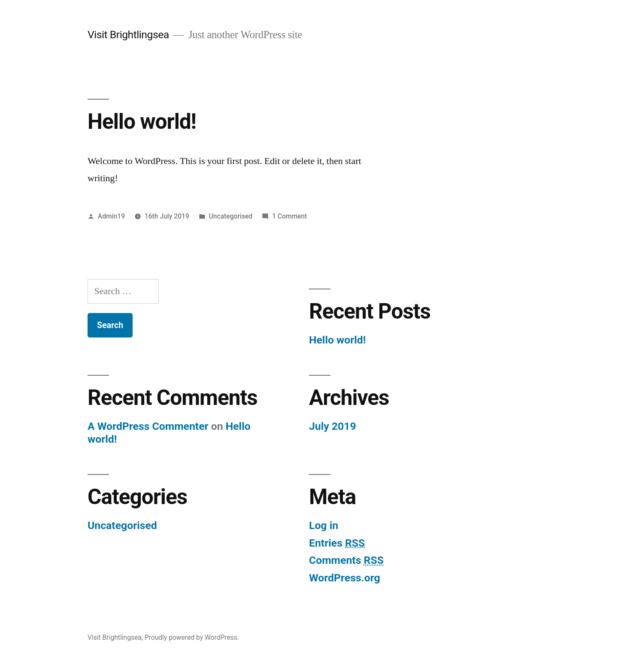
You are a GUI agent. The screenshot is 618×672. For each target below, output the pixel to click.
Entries (337, 543)
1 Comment (289, 216)
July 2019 (333, 426)
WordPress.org (345, 578)
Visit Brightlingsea (128, 35)
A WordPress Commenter (148, 426)
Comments (346, 560)
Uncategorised (231, 216)
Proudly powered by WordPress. (192, 637)
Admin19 (111, 216)
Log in (324, 525)
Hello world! (142, 122)
